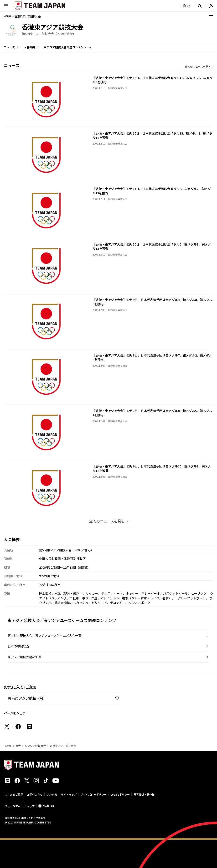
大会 (18, 746)
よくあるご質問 (14, 794)
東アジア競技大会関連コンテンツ (65, 47)
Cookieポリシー (120, 794)
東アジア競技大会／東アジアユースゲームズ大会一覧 (44, 635)
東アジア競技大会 (35, 746)
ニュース (9, 47)
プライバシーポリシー (93, 794)
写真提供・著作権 (144, 794)
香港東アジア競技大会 (26, 698)
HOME (8, 746)
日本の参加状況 (18, 646)
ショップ (29, 806)
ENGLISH (48, 806)
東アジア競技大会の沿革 (25, 657)
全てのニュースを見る (198, 66)
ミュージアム (13, 806)
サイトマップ (69, 794)
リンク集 (52, 794)
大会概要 (29, 47)
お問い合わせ (35, 794)
